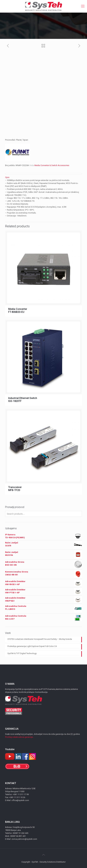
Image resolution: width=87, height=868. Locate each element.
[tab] (43, 177)
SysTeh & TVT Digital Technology (22, 653)
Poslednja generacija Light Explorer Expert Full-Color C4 (32, 646)
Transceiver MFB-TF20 (15, 489)
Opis (7, 177)
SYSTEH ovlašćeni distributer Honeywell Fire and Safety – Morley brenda (40, 639)
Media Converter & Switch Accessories (52, 165)
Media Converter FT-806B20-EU (18, 310)
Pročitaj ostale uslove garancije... (20, 737)
